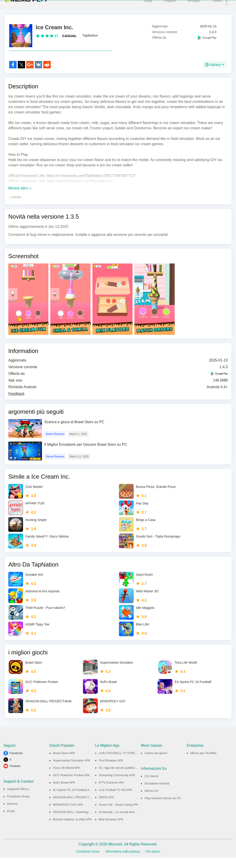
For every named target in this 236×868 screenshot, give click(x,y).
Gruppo (187, 5)
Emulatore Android (157, 794)
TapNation (90, 35)
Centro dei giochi (156, 763)
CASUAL (69, 36)
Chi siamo (153, 862)
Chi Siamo (151, 786)
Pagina (163, 5)
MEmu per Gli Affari (203, 763)
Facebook (16, 763)
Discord (12, 814)
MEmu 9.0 (151, 801)
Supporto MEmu (18, 799)
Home (210, 5)
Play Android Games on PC (163, 808)
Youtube (15, 776)
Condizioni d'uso (88, 862)
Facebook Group (18, 806)
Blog (141, 5)
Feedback (16, 404)
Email (11, 821)
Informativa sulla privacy (123, 862)
